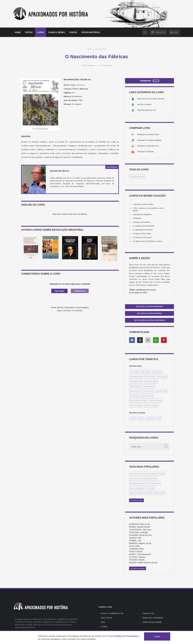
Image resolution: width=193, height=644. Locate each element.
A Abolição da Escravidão (143, 204)
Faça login (59, 291)
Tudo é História (80, 89)
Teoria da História (136, 405)
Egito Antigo (145, 372)
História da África (156, 401)
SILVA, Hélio (134, 546)
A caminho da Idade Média (144, 226)
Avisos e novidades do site (112, 613)
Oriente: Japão (162, 391)
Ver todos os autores (138, 568)
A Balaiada (137, 218)
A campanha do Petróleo (143, 230)
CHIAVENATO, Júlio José (140, 530)
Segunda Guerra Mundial (139, 474)
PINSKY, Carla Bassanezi (140, 554)
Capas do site (148, 613)
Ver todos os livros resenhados (149, 307)
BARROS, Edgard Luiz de (140, 543)
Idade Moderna (135, 386)
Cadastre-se (80, 291)
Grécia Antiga (150, 377)
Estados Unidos (135, 391)
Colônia (133, 419)
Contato (104, 626)
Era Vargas (150, 488)
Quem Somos (107, 618)
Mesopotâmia (157, 372)
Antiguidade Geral (136, 377)
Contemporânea (100, 49)
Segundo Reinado (150, 479)
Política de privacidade (152, 622)
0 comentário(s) (106, 65)
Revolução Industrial (137, 177)
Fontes (73, 32)
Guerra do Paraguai (137, 488)
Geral (158, 419)
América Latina (147, 396)
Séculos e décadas (152, 405)
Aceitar (157, 636)
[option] (31, 248)
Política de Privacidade (126, 636)
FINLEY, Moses (136, 552)
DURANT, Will (135, 538)
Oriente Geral (135, 396)
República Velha (135, 479)
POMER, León (135, 541)
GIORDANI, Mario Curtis (140, 524)
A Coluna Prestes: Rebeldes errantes (147, 241)
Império (141, 419)
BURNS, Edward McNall (139, 527)
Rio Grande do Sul (153, 483)
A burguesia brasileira (142, 222)
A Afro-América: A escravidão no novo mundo (148, 209)
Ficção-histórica (91, 32)
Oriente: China (149, 391)
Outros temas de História (138, 401)
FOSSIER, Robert (137, 560)
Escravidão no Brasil (137, 483)
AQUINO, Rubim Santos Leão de (143, 563)
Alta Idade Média (136, 381)
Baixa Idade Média (151, 381)
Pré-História (134, 372)
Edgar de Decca (59, 171)
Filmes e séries (57, 32)
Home (18, 32)
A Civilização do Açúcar (142, 237)
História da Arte (160, 493)
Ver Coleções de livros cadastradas (149, 320)
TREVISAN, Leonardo (139, 532)
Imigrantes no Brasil (157, 474)
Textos (29, 32)
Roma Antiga (162, 377)
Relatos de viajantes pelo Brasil (141, 493)
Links (103, 622)
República (150, 419)
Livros (41, 32)
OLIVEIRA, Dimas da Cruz (140, 535)
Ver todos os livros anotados (150, 313)
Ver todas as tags (136, 500)
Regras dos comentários (153, 618)
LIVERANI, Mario (136, 549)
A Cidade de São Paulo (142, 234)
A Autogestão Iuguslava (142, 214)
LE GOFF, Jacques (137, 557)
